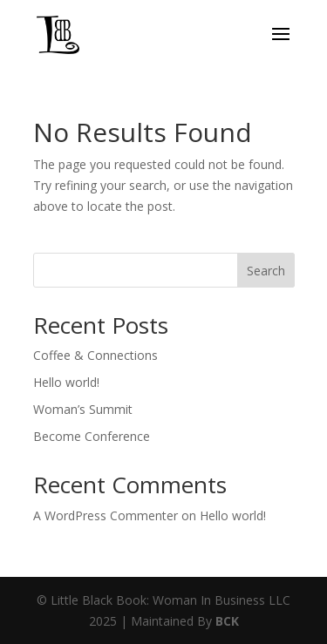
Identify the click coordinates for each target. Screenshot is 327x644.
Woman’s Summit (83, 409)
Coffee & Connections (95, 355)
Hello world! (66, 382)
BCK (227, 621)
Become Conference (92, 436)
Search (266, 271)
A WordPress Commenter (106, 515)
